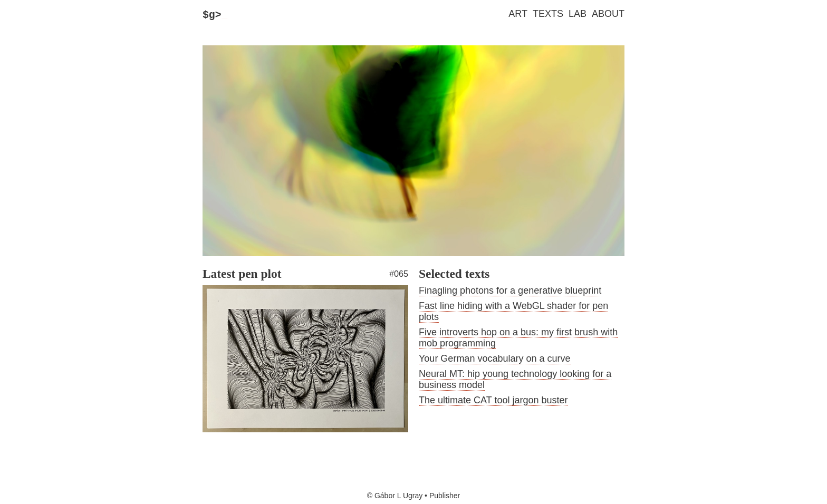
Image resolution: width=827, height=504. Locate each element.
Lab (578, 14)
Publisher (445, 496)
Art (518, 14)
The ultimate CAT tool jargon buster (493, 403)
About (608, 14)
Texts (548, 14)
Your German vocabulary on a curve (495, 361)
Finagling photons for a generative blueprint (510, 293)
